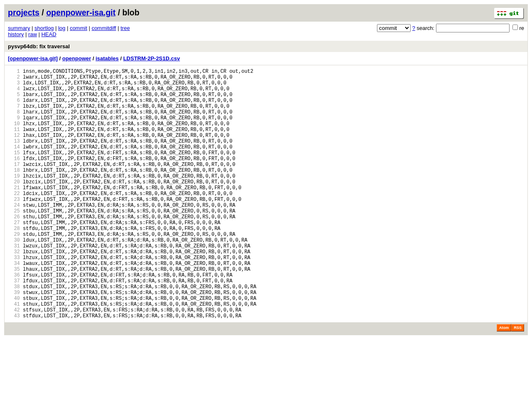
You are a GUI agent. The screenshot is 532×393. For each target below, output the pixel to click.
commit (79, 28)
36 (14, 320)
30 (14, 277)
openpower (77, 58)
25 (14, 242)
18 (14, 192)
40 (14, 348)
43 (14, 369)
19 (14, 199)
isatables (107, 58)
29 (14, 270)
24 (14, 235)
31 (14, 284)
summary (19, 28)
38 (14, 334)
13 (14, 157)
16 (14, 178)
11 (14, 143)
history (16, 34)
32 (14, 291)
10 (14, 136)
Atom (504, 381)
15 (14, 171)
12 (14, 150)
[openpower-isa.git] (33, 58)
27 (14, 256)
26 (14, 249)
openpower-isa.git (81, 12)
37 (14, 327)
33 (14, 298)
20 (14, 206)
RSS (518, 381)
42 (14, 362)
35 (14, 313)
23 (14, 228)
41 (14, 355)
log (62, 28)
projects (24, 12)
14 (14, 164)
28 (14, 263)
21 (14, 214)
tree (125, 28)
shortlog (44, 28)
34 (14, 305)
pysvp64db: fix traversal (39, 46)
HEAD (49, 34)
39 (14, 341)
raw (33, 34)
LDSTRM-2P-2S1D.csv (151, 58)
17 (14, 185)
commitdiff (104, 28)
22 (14, 221)
